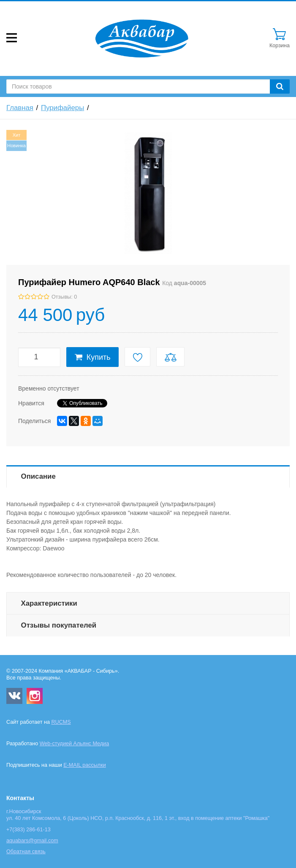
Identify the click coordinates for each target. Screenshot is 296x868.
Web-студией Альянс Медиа (75, 744)
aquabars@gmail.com (32, 841)
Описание (38, 476)
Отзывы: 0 (64, 297)
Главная (20, 108)
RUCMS (61, 722)
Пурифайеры (62, 108)
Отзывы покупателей (59, 625)
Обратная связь (26, 852)
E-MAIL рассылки (85, 765)
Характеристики (49, 603)
